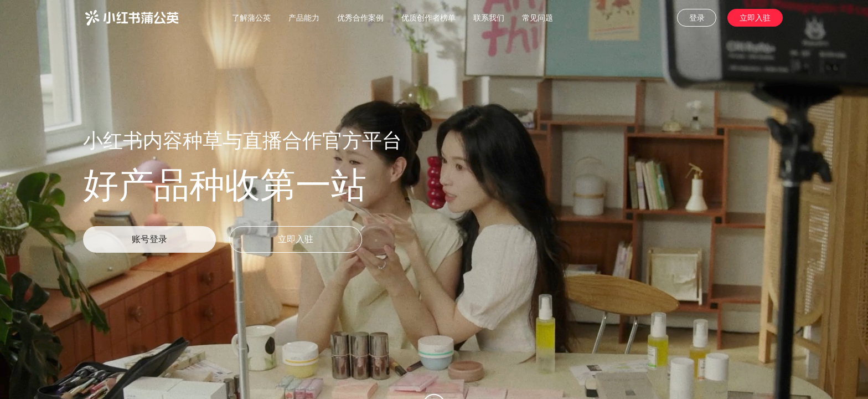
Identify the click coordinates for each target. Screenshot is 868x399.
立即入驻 (755, 18)
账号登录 (149, 239)
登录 (697, 18)
